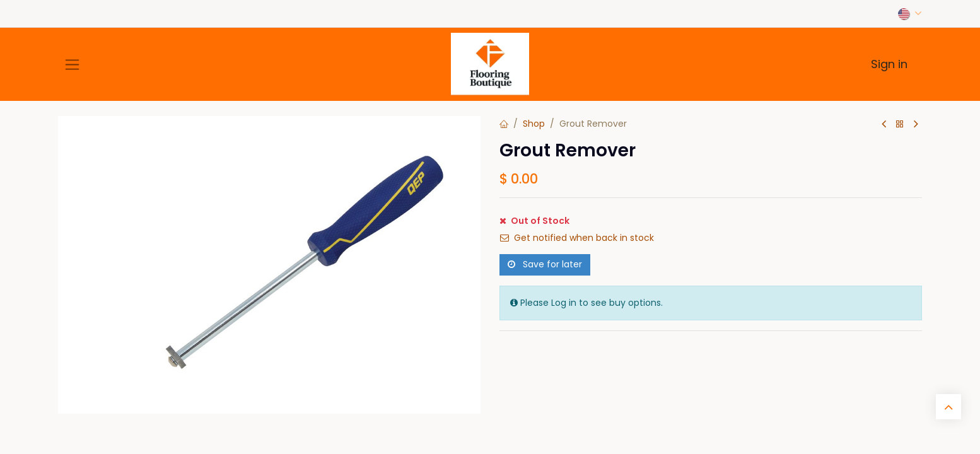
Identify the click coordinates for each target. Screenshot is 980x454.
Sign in (889, 64)
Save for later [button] (545, 264)
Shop (534, 124)
